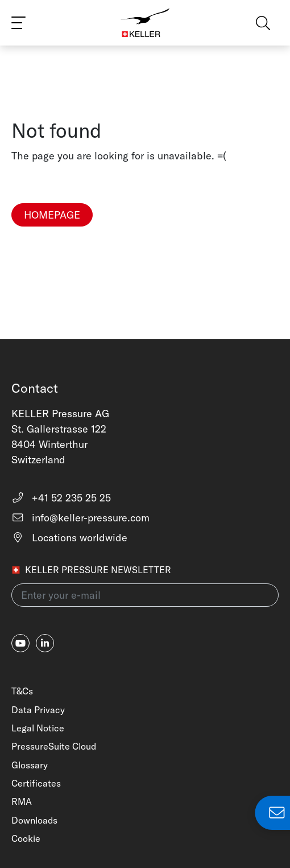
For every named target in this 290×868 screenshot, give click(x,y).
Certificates (36, 783)
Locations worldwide (69, 538)
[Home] (145, 23)
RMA (22, 801)
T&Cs (22, 691)
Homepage (52, 215)
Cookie (26, 838)
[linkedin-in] (45, 643)
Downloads (34, 820)
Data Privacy (38, 710)
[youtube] (20, 643)
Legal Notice (38, 728)
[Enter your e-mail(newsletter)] (145, 595)
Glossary (30, 765)
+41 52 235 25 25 (61, 498)
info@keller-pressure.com (80, 518)
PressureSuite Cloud (54, 746)
